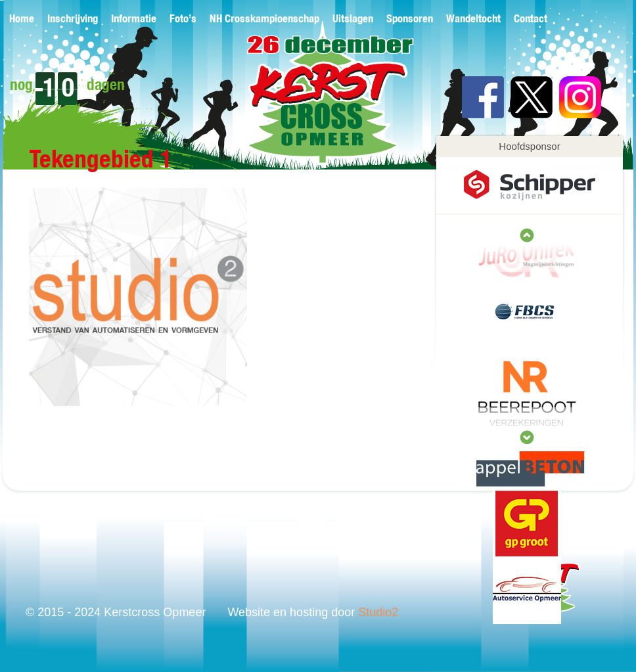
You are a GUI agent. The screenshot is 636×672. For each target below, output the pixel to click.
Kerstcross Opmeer (309, 103)
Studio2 (378, 612)
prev (527, 437)
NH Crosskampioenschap (264, 19)
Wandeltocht (473, 19)
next (527, 235)
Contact (531, 19)
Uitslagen (353, 19)
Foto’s (183, 19)
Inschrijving (73, 19)
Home (22, 19)
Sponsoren (410, 19)
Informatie (134, 19)
